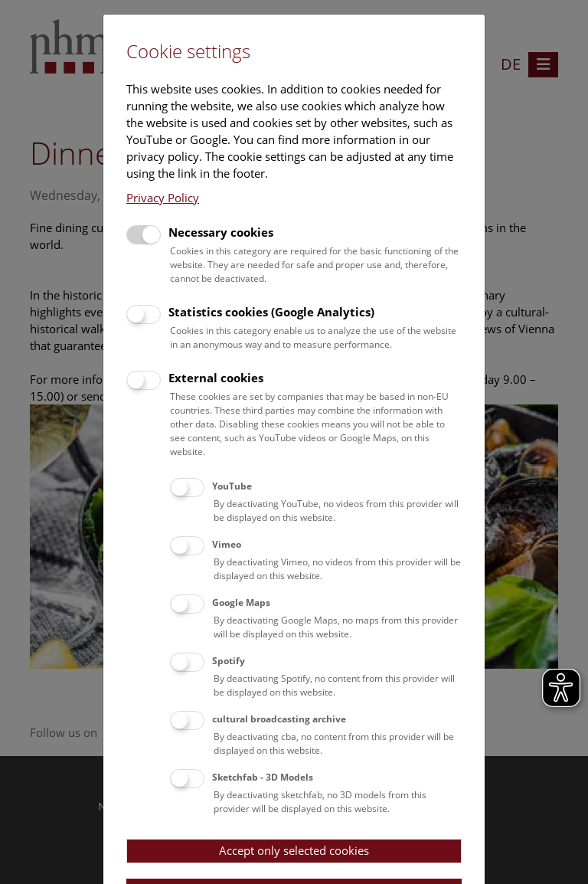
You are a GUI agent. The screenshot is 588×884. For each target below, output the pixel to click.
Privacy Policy (163, 198)
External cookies (216, 378)
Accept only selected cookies (294, 850)
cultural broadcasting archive (279, 719)
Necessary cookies (221, 232)
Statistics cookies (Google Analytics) (271, 312)
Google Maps (241, 602)
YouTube (232, 486)
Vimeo (227, 544)
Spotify (229, 661)
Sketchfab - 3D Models (263, 777)
